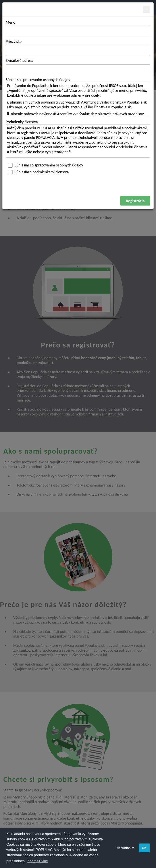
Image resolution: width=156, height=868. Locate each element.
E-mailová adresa (19, 61)
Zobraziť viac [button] (38, 861)
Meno (11, 22)
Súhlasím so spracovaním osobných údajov (44, 165)
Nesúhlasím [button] (125, 848)
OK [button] (144, 848)
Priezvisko (14, 42)
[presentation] (39, 187)
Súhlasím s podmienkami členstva (37, 172)
